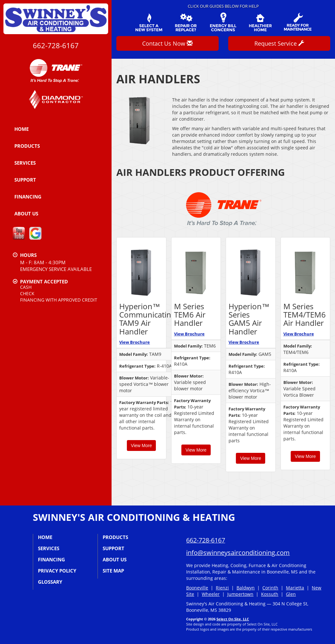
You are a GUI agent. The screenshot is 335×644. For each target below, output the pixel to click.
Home (22, 129)
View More (142, 446)
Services (25, 163)
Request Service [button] (279, 43)
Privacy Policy (57, 571)
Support (25, 180)
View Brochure (135, 342)
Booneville (197, 588)
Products (27, 146)
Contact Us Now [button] (167, 43)
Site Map (113, 571)
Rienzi (222, 588)
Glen (291, 594)
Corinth (270, 588)
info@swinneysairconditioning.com (238, 553)
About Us (26, 213)
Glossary (50, 582)
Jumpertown (240, 594)
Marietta (295, 588)
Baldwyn (246, 588)
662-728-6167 (56, 45)
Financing (28, 197)
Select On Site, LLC (233, 619)
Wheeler (211, 594)
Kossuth (270, 594)
